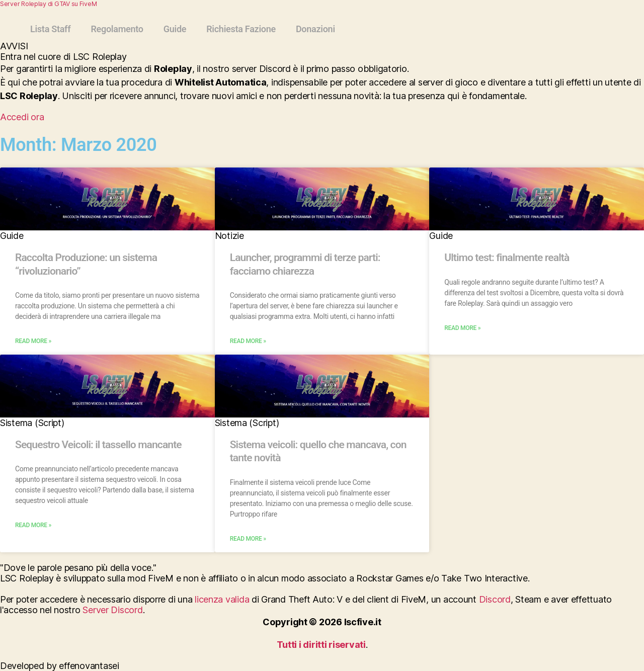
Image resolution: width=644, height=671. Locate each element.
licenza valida (222, 599)
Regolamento (117, 29)
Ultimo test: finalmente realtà (507, 258)
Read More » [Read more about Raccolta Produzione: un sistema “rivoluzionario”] (33, 341)
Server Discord (112, 610)
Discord (495, 599)
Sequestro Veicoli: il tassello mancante (98, 445)
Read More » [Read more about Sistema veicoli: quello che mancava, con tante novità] (248, 539)
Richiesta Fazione (241, 29)
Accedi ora (22, 117)
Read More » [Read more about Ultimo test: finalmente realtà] (462, 328)
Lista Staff (50, 29)
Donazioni (315, 29)
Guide (175, 29)
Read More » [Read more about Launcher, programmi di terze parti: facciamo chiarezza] (248, 341)
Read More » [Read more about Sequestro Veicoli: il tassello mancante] (33, 525)
